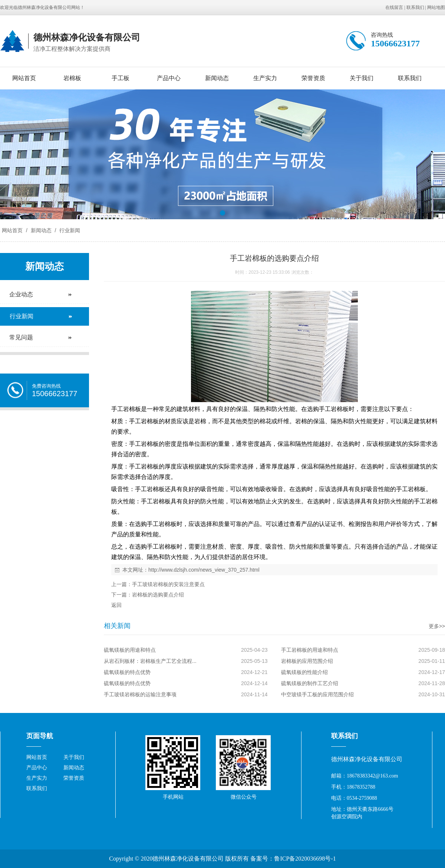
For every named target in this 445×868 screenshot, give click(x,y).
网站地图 (436, 7)
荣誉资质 (313, 78)
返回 (116, 605)
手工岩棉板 (334, 409)
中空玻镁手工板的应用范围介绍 (317, 694)
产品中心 (169, 78)
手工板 (121, 78)
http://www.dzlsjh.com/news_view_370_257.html (204, 570)
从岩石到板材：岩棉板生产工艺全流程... (150, 661)
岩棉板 (72, 78)
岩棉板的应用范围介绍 (307, 661)
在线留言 (394, 7)
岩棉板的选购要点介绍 (158, 595)
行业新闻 (69, 230)
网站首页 (24, 78)
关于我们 (362, 78)
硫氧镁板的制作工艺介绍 (310, 683)
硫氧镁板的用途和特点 (130, 650)
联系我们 (415, 7)
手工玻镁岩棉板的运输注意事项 (140, 694)
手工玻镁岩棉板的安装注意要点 (168, 584)
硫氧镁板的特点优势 (127, 672)
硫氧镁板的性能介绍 (304, 672)
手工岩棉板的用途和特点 (310, 650)
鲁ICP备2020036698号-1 (305, 859)
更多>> (437, 626)
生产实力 (265, 78)
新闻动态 (217, 78)
